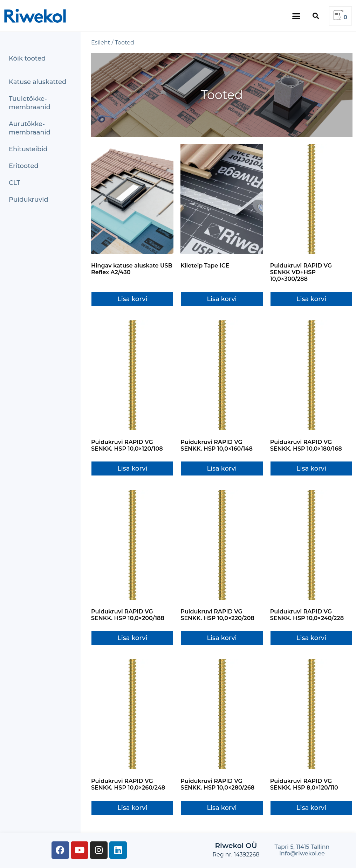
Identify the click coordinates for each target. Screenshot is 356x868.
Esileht (101, 43)
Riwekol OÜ (236, 846)
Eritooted (24, 166)
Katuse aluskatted (37, 82)
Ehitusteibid (28, 149)
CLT (15, 183)
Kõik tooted (27, 58)
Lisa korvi (132, 299)
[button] (296, 16)
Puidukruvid (29, 200)
